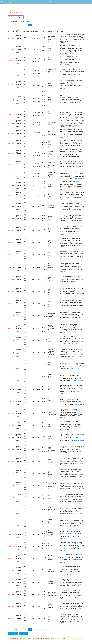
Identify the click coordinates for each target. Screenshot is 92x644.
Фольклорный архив (7, 2)
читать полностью (73, 53)
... (19, 25)
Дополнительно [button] (37, 2)
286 (33, 25)
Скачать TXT (23, 634)
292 (47, 25)
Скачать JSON (13, 634)
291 (44, 25)
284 (26, 25)
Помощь (46, 2)
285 (30, 25)
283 (22, 25)
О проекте (53, 2)
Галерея (28, 2)
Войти (87, 2)
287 (37, 25)
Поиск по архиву (20, 2)
